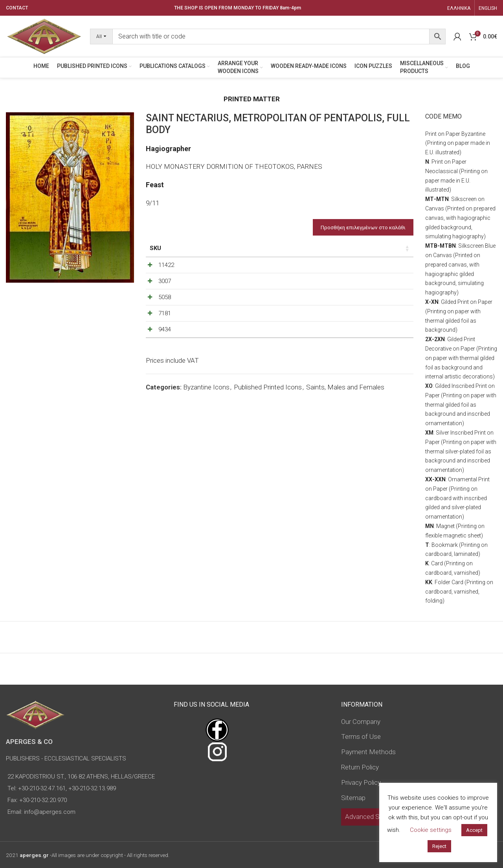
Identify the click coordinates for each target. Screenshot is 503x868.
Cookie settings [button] (431, 830)
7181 (165, 353)
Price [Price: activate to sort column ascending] (336, 248)
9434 (165, 379)
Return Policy (360, 767)
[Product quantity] (377, 276)
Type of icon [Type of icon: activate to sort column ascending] (292, 252)
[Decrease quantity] (364, 276)
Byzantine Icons (206, 447)
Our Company (361, 722)
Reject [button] (439, 846)
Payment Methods (368, 752)
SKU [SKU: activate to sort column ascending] (155, 248)
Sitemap (353, 798)
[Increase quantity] (390, 276)
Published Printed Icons (268, 447)
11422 (166, 274)
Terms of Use (361, 736)
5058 (165, 326)
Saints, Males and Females (345, 447)
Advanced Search (370, 817)
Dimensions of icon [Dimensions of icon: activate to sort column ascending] (236, 252)
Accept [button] (474, 830)
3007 (165, 300)
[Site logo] (44, 36)
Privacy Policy (361, 782)
